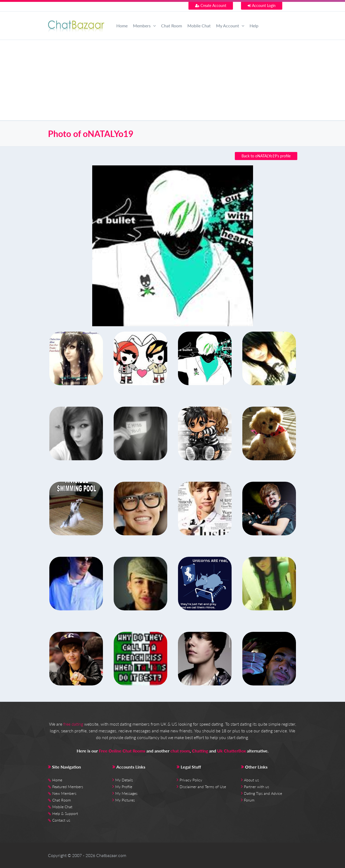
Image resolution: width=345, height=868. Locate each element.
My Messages (126, 793)
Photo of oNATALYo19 (91, 134)
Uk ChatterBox (231, 751)
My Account (230, 26)
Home (122, 26)
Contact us (61, 820)
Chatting (200, 751)
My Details (124, 780)
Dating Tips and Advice (263, 793)
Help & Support (65, 813)
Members (144, 26)
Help (254, 26)
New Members (64, 793)
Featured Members (68, 787)
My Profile (124, 787)
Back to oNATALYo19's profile (266, 156)
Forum (249, 800)
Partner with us (257, 787)
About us (251, 780)
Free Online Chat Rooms (122, 751)
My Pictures (125, 800)
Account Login (262, 5)
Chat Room (172, 26)
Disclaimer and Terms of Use (203, 787)
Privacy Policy (191, 780)
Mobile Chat (199, 26)
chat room (180, 751)
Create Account (211, 5)
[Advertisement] (173, 80)
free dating (73, 724)
